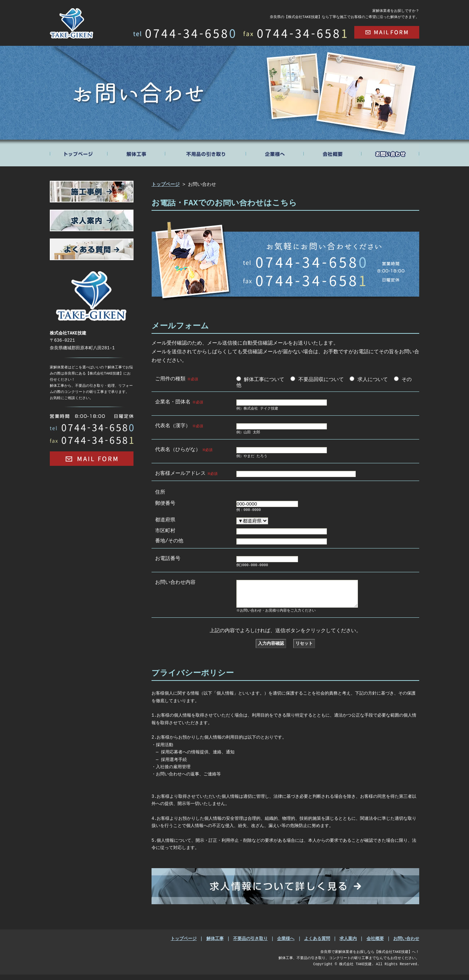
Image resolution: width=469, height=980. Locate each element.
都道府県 (165, 519)
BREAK (137, 153)
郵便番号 (165, 503)
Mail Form (92, 459)
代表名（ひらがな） (185, 449)
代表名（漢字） (179, 425)
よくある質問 (317, 944)
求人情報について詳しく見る (285, 892)
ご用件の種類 (177, 379)
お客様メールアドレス (187, 473)
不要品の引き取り (250, 944)
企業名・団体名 (179, 402)
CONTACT (390, 153)
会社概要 (375, 944)
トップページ (79, 153)
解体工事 (215, 944)
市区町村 (165, 530)
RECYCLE (206, 153)
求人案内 (348, 944)
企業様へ (286, 944)
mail (387, 32)
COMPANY (333, 153)
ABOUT (275, 153)
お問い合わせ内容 (175, 582)
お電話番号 (168, 558)
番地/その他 (169, 540)
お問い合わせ (406, 944)
